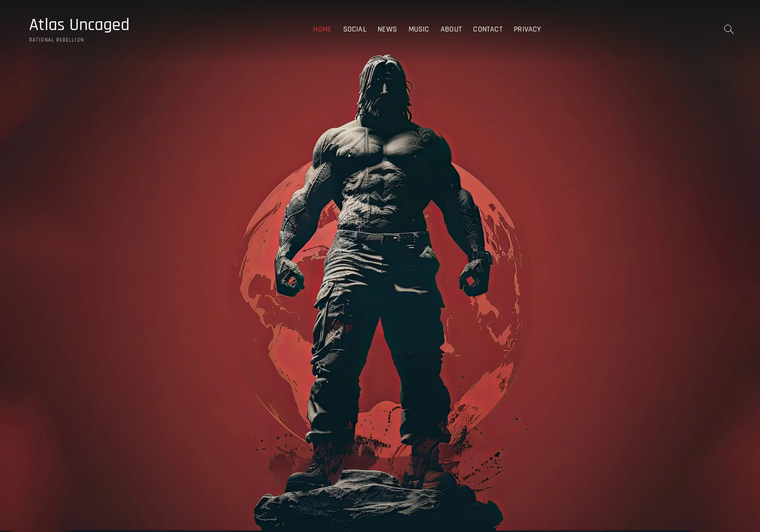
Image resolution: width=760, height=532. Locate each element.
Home (322, 29)
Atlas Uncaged (79, 25)
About (451, 29)
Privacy (527, 29)
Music (419, 29)
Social (355, 29)
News (387, 29)
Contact (488, 29)
